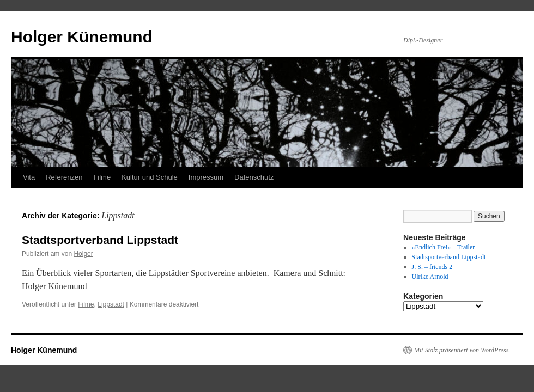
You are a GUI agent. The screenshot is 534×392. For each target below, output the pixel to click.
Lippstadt (111, 304)
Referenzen (64, 177)
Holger (83, 254)
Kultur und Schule (150, 177)
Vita (29, 177)
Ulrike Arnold (430, 277)
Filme (102, 177)
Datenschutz (254, 177)
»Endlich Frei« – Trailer (444, 247)
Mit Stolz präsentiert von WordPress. (462, 350)
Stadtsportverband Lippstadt (100, 240)
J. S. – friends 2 (432, 267)
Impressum (206, 177)
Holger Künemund (82, 37)
